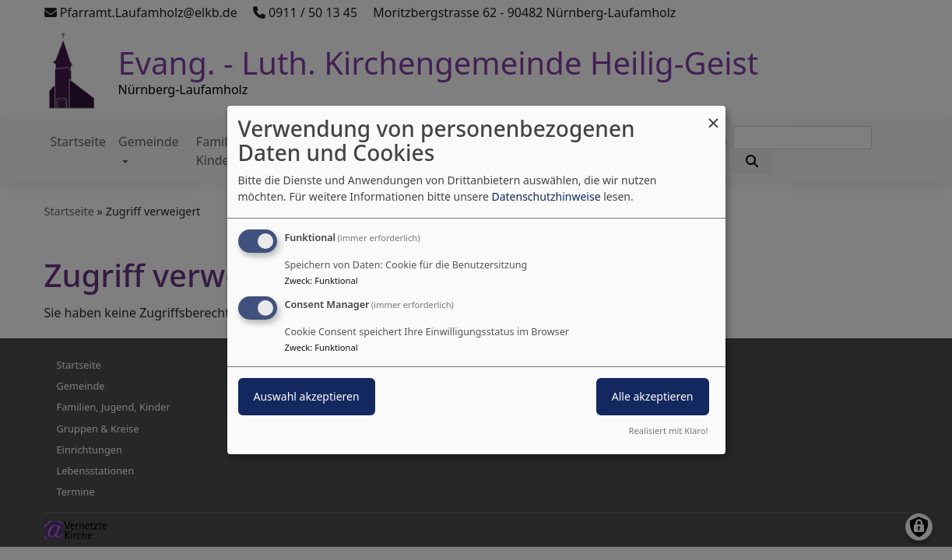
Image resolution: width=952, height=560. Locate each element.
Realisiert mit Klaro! (669, 430)
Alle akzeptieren (653, 396)
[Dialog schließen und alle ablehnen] (714, 115)
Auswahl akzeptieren (307, 396)
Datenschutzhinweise (546, 196)
